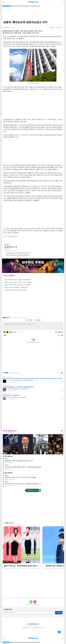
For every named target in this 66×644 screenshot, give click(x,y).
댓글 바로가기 (59, 632)
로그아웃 (14, 332)
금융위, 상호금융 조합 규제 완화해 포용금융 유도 (18, 255)
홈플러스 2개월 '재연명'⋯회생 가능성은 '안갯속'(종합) (17, 285)
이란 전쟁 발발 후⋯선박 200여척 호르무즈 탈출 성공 (24, 6)
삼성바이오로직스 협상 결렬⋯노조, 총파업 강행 (16, 287)
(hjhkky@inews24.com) (14, 236)
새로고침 (15, 275)
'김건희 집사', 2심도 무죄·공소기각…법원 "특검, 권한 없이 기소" (23, 484)
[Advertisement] (33, 14)
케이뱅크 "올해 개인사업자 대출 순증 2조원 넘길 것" (18, 253)
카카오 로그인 (7, 332)
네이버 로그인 (4, 332)
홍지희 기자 (11, 247)
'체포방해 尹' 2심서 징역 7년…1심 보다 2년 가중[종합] (20, 477)
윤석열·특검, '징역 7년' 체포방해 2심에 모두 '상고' (19, 461)
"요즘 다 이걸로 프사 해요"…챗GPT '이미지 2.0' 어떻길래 (18, 282)
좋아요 (16, 247)
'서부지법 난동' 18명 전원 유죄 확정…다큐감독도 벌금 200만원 (23, 467)
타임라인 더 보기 (33, 490)
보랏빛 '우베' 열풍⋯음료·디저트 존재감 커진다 (16, 290)
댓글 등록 (60, 332)
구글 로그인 (11, 332)
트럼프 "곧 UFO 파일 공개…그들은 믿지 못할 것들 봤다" (18, 280)
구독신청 (59, 613)
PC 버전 (33, 624)
